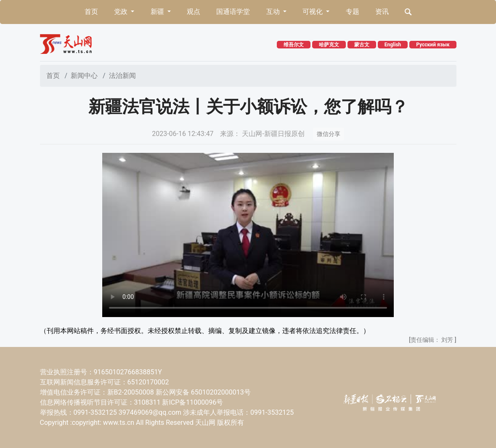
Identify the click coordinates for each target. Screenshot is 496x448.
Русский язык (433, 45)
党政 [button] (122, 12)
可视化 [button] (313, 12)
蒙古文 (362, 45)
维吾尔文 (294, 45)
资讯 (382, 12)
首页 (91, 12)
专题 (353, 12)
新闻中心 (84, 76)
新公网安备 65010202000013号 (203, 392)
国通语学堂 (233, 12)
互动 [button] (274, 12)
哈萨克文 (329, 45)
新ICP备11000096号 (192, 402)
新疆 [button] (158, 12)
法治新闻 (122, 76)
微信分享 (329, 134)
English (393, 45)
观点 (194, 12)
